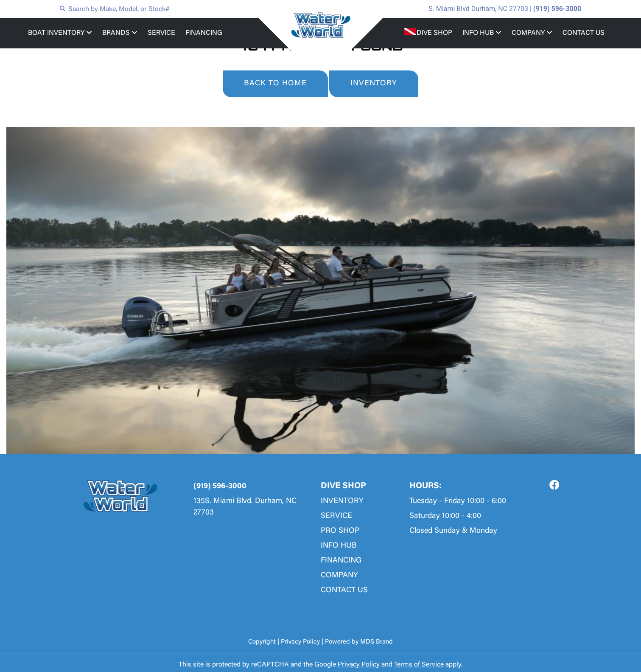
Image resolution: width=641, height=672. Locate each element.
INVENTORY (374, 84)
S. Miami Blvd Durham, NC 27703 (478, 9)
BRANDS (120, 33)
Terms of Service (419, 665)
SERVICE (161, 33)
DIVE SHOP (434, 33)
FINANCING (204, 33)
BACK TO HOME (275, 84)
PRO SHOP (340, 531)
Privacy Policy (300, 642)
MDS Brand (376, 642)
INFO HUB (482, 33)
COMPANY (532, 33)
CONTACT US (584, 33)
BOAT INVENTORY (60, 33)
